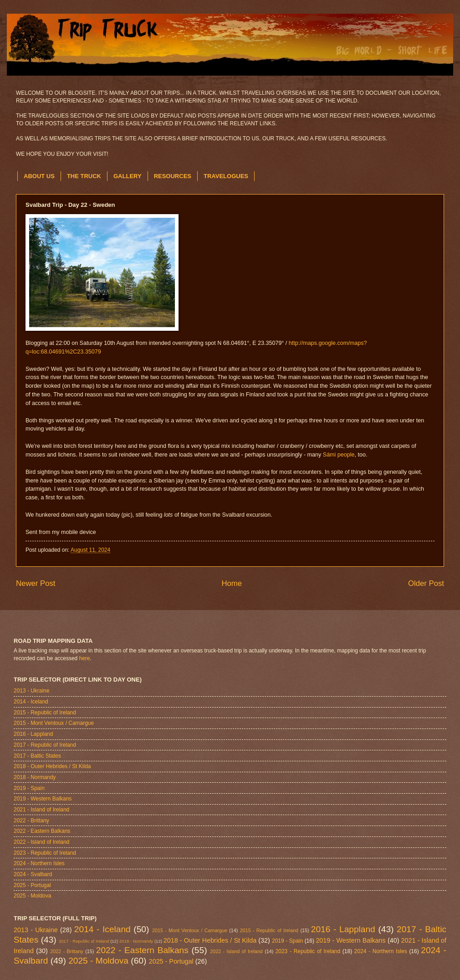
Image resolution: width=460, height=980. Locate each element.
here (85, 658)
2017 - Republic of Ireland (45, 745)
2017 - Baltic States (37, 756)
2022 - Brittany (31, 821)
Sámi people (339, 455)
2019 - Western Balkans (43, 799)
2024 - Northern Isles (39, 863)
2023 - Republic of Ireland (45, 853)
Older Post (426, 583)
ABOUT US (39, 176)
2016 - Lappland (33, 734)
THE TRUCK (84, 176)
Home (232, 583)
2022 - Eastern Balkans (42, 831)
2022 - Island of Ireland (41, 842)
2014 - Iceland (31, 702)
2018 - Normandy (35, 777)
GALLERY (128, 176)
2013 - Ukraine (31, 691)
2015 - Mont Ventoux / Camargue (54, 723)
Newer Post (36, 583)
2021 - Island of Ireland (41, 810)
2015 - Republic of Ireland (45, 713)
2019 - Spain (29, 788)
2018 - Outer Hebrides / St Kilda (52, 766)
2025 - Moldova (32, 896)
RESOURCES (173, 176)
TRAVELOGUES (226, 176)
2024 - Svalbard (33, 874)
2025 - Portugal (32, 885)
